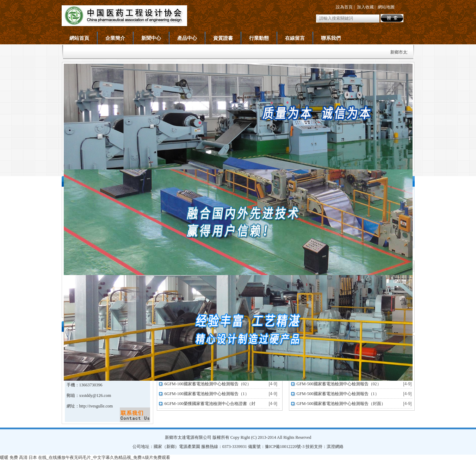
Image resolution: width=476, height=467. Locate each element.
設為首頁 (344, 7)
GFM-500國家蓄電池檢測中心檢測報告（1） (338, 394)
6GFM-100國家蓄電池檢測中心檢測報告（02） (208, 384)
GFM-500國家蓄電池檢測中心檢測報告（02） (339, 384)
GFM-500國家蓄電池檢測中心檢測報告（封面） (341, 404)
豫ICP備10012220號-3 (285, 447)
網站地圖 (386, 7)
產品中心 (187, 38)
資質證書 (223, 38)
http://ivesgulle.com (96, 406)
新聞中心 (151, 38)
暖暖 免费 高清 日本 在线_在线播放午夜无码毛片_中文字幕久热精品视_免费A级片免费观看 (85, 457)
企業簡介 (115, 38)
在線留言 (295, 38)
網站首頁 (79, 38)
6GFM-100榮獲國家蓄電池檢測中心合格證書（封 (210, 404)
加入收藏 (365, 7)
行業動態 (259, 38)
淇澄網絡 (335, 447)
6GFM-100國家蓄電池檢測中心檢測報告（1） (207, 394)
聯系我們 (331, 38)
